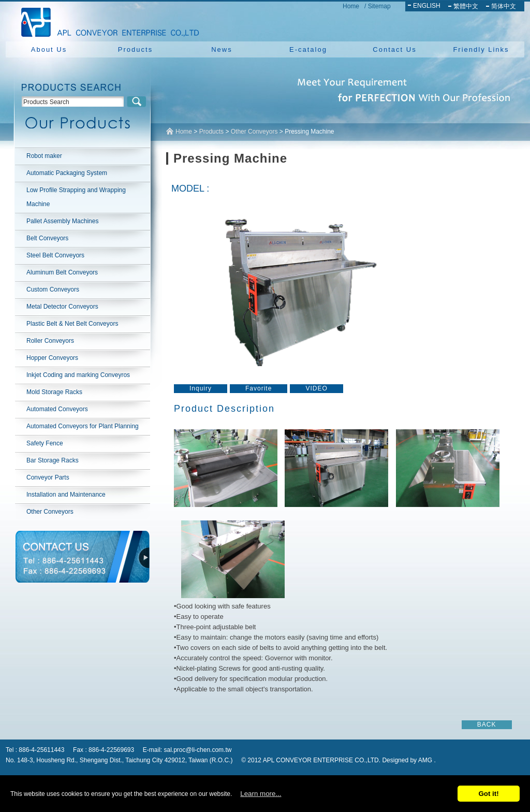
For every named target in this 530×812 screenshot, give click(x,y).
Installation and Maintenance (66, 495)
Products (135, 49)
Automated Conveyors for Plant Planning (83, 426)
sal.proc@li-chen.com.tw (198, 750)
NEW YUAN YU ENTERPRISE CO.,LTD (107, 21)
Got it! (488, 794)
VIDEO (316, 388)
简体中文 (504, 6)
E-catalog (308, 49)
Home (351, 6)
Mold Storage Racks (54, 392)
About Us (49, 49)
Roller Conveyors (50, 341)
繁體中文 (466, 6)
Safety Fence (45, 443)
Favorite (259, 388)
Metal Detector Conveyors (62, 307)
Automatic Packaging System (67, 173)
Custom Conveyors (53, 289)
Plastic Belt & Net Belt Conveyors (72, 324)
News (222, 49)
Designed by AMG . (409, 760)
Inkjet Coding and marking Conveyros (78, 375)
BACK (487, 724)
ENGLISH (427, 6)
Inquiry (201, 388)
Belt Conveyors (47, 238)
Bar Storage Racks (53, 460)
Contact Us (394, 49)
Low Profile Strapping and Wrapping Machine (76, 197)
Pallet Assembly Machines (62, 221)
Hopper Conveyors (52, 358)
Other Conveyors (50, 512)
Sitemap (379, 6)
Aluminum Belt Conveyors (62, 272)
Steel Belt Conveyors (55, 255)
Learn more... (261, 794)
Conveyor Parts (48, 477)
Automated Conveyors (57, 409)
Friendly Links (481, 49)
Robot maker (44, 156)
